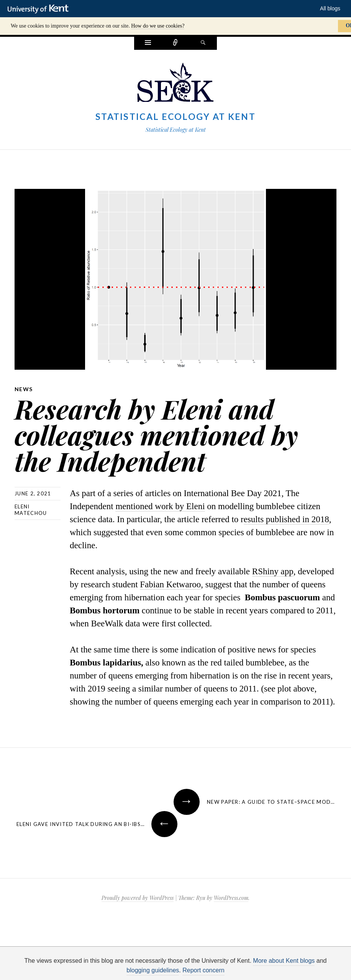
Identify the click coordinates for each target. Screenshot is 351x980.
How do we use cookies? (158, 26)
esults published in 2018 (286, 519)
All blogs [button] (330, 8)
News (24, 389)
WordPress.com (231, 898)
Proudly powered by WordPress (138, 898)
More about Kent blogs (284, 961)
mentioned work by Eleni (160, 506)
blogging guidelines (153, 970)
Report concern (203, 970)
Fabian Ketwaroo (170, 584)
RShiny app (273, 571)
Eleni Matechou (31, 510)
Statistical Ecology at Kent (175, 116)
